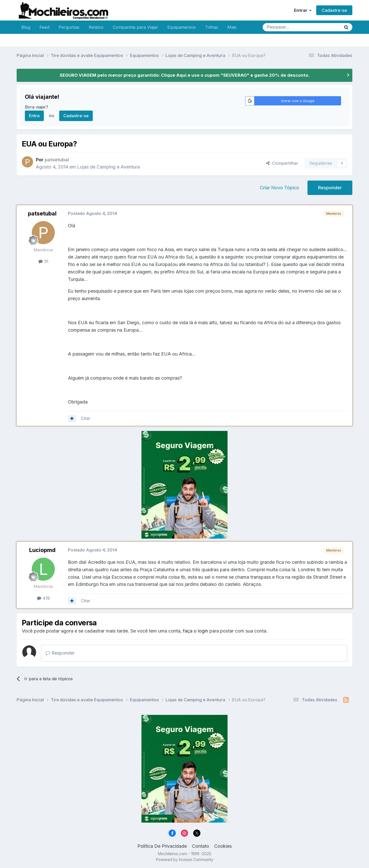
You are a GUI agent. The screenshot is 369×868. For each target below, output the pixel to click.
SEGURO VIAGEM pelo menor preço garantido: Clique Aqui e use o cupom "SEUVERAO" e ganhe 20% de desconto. (185, 75)
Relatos (96, 27)
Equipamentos (182, 27)
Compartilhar (282, 163)
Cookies (223, 846)
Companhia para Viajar (135, 27)
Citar (86, 418)
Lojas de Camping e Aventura (108, 167)
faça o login (196, 631)
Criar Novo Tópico (279, 188)
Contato (201, 846)
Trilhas (212, 27)
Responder (330, 188)
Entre (34, 116)
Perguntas (69, 27)
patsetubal (42, 213)
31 (43, 261)
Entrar (303, 10)
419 (43, 598)
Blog (26, 27)
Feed (44, 27)
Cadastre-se (334, 10)
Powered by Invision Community (185, 860)
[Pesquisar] (285, 27)
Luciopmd (42, 550)
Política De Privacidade (162, 846)
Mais (232, 27)
